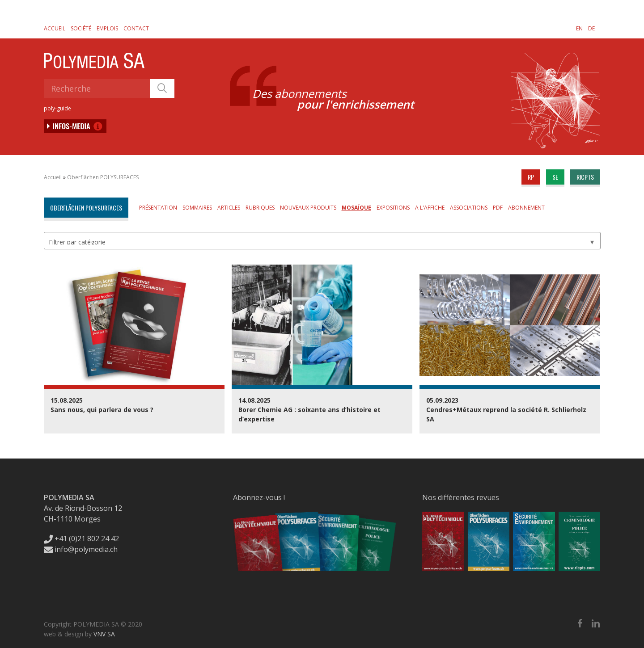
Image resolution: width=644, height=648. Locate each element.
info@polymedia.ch (81, 549)
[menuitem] (579, 28)
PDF (498, 208)
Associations (469, 208)
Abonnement (526, 208)
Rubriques (260, 208)
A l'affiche (430, 208)
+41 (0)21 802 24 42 (81, 539)
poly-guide (57, 108)
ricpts (585, 177)
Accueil (55, 28)
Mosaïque (356, 208)
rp (531, 177)
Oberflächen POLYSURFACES (103, 177)
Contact (136, 28)
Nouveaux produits (308, 208)
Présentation (158, 208)
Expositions (393, 208)
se (555, 177)
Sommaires (197, 208)
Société (81, 28)
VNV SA (104, 634)
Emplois (107, 28)
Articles (229, 208)
